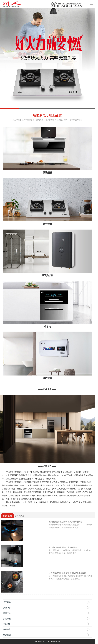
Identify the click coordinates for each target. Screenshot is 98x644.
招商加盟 (7, 619)
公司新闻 (7, 516)
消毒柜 (47, 327)
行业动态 (20, 516)
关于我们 (7, 602)
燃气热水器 (47, 275)
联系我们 (7, 635)
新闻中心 (7, 613)
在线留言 (7, 629)
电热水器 (47, 378)
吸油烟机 (47, 173)
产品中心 (7, 608)
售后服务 (7, 624)
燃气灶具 (47, 224)
